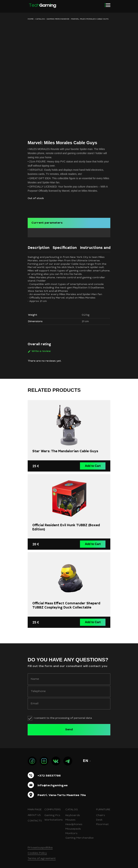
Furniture (103, 807)
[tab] (39, 247)
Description (39, 247)
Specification (65, 247)
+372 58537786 (49, 773)
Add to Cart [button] (93, 464)
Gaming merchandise (58, 19)
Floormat (102, 822)
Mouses (70, 817)
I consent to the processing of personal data (63, 716)
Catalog (40, 19)
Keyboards (73, 813)
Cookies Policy (37, 850)
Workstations (54, 817)
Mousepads (73, 826)
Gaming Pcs (52, 813)
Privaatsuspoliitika (40, 845)
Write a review (41, 350)
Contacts (35, 818)
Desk (99, 817)
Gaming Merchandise (80, 835)
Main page (35, 807)
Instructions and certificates (107, 247)
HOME (31, 19)
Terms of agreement (42, 856)
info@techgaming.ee (53, 783)
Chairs (101, 813)
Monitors (71, 831)
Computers (53, 807)
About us (34, 813)
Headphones (74, 822)
